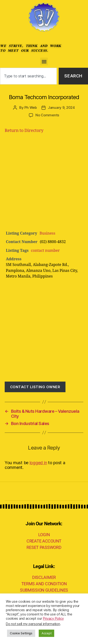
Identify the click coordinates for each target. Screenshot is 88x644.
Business (47, 233)
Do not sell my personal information (33, 624)
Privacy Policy (53, 619)
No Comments (47, 115)
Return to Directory (24, 131)
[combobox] (28, 76)
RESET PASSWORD (44, 547)
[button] (44, 61)
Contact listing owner (35, 387)
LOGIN (44, 535)
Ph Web (31, 107)
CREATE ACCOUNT (44, 541)
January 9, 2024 (61, 107)
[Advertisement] (44, 184)
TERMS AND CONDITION (44, 584)
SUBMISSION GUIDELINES (44, 590)
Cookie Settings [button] (21, 633)
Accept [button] (46, 633)
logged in (38, 463)
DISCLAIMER (44, 577)
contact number (45, 251)
